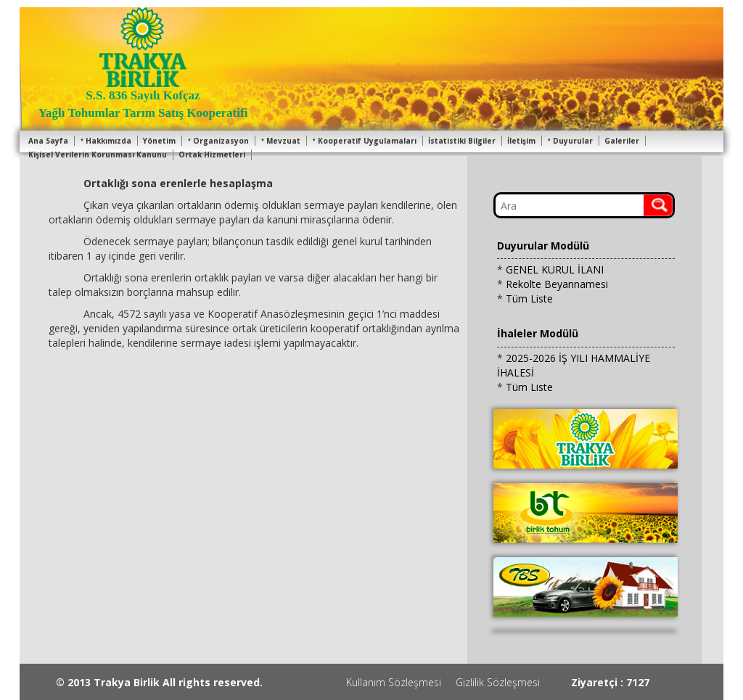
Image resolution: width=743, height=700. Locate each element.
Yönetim (159, 141)
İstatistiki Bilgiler (462, 141)
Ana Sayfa (48, 141)
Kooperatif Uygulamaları (364, 141)
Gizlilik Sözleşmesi (498, 682)
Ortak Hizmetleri (212, 155)
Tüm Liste (529, 298)
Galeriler (622, 141)
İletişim (521, 141)
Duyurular (570, 141)
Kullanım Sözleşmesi (394, 682)
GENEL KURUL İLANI (555, 269)
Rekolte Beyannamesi (557, 284)
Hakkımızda (106, 141)
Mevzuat (280, 141)
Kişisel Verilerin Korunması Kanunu (98, 155)
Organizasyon (218, 141)
